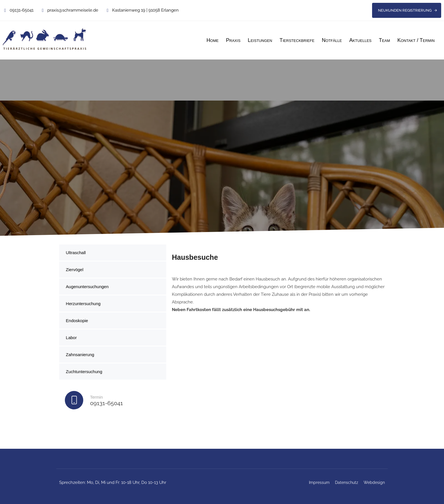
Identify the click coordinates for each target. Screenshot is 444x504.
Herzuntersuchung (83, 304)
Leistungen (260, 40)
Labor (71, 338)
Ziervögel (75, 270)
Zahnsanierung (80, 355)
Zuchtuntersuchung (84, 372)
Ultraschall (76, 253)
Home (213, 40)
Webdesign (374, 482)
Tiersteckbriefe (297, 40)
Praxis (233, 40)
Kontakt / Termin (416, 40)
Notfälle (332, 40)
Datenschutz (347, 482)
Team (384, 40)
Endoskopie (77, 321)
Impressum (319, 482)
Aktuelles (360, 40)
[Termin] (113, 401)
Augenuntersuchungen (87, 287)
